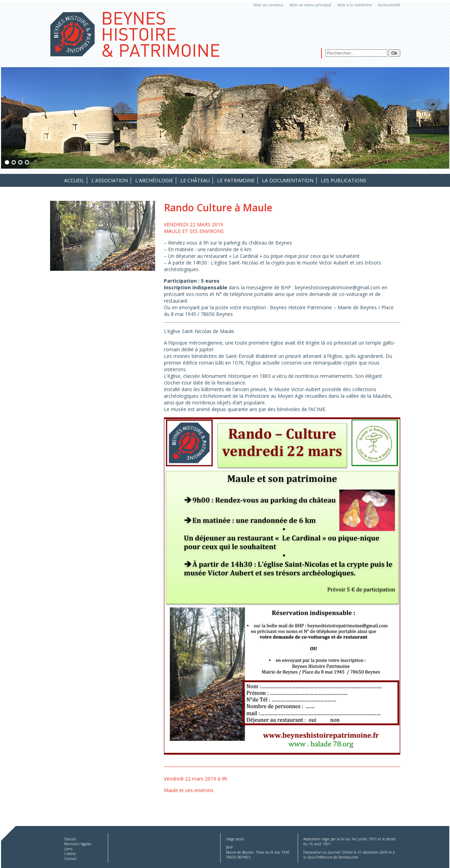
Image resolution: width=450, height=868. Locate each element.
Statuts (70, 839)
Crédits (70, 854)
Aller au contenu (268, 5)
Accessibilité (389, 5)
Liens (68, 849)
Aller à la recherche (355, 5)
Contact (70, 859)
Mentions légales (78, 844)
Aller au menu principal (310, 5)
